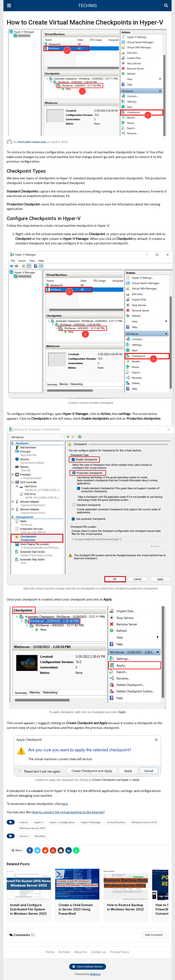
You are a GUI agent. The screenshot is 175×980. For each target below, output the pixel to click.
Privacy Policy (120, 952)
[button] (9, 6)
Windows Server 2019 (144, 822)
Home (50, 952)
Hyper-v (38, 822)
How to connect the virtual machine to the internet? (68, 812)
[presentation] (161, 897)
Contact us (98, 952)
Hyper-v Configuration (62, 822)
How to (24, 822)
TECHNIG (87, 6)
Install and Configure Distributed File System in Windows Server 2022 (28, 909)
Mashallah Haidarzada (32, 142)
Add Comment (154, 935)
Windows (40, 836)
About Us (81, 952)
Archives (64, 952)
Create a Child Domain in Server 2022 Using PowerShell (76, 909)
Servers (24, 836)
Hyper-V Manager (91, 822)
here (65, 804)
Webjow (95, 974)
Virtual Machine (116, 822)
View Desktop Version (88, 967)
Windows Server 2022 (32, 828)
